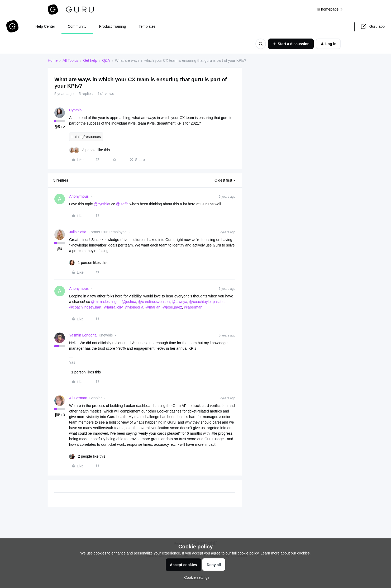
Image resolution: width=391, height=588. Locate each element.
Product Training (113, 26)
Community (77, 26)
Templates (147, 26)
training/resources (86, 137)
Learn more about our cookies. (286, 553)
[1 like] (88, 263)
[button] (291, 44)
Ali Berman (78, 398)
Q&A (106, 60)
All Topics (70, 60)
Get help (90, 60)
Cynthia (75, 110)
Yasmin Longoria (83, 335)
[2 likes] (87, 456)
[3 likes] (89, 150)
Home (53, 60)
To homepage (330, 9)
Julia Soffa (78, 232)
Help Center (45, 26)
